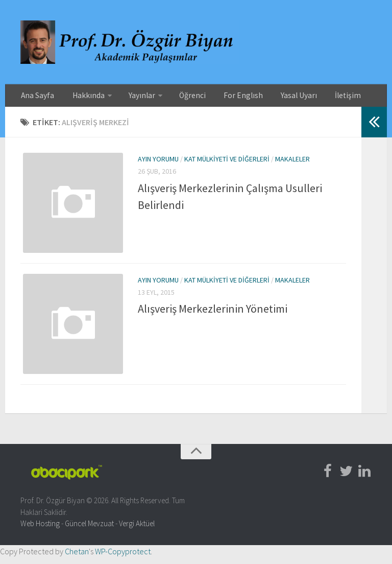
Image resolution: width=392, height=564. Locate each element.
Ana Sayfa (36, 97)
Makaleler (292, 162)
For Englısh (223, 97)
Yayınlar (130, 97)
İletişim (315, 97)
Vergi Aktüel (137, 530)
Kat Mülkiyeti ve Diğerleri (227, 162)
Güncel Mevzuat (89, 530)
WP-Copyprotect (123, 558)
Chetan (77, 558)
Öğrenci (178, 97)
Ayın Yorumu (158, 162)
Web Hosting (40, 530)
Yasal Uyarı (272, 97)
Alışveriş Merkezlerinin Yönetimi (213, 314)
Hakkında (81, 97)
